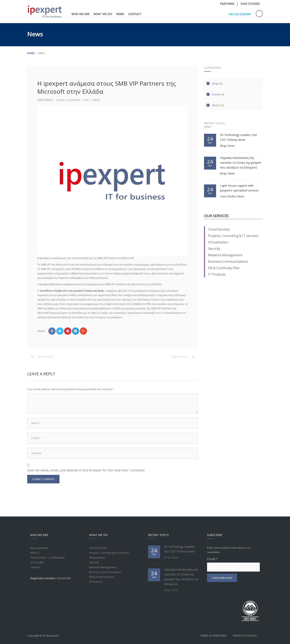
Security (214, 249)
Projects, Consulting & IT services (233, 236)
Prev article (45, 357)
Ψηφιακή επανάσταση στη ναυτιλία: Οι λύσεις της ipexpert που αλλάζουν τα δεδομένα (241, 163)
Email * (234, 564)
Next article (180, 357)
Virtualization (218, 242)
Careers (35, 567)
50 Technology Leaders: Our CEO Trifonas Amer (239, 137)
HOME (31, 53)
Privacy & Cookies (245, 636)
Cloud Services (219, 229)
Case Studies (228, 196)
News (96, 100)
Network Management (225, 255)
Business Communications (228, 261)
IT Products (217, 274)
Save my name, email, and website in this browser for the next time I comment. (86, 470)
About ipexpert (39, 548)
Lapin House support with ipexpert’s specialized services (239, 188)
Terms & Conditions (213, 636)
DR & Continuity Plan (224, 268)
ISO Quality (37, 562)
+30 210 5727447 (239, 14)
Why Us (35, 553)
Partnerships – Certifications (48, 558)
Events (216, 94)
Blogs (215, 83)
